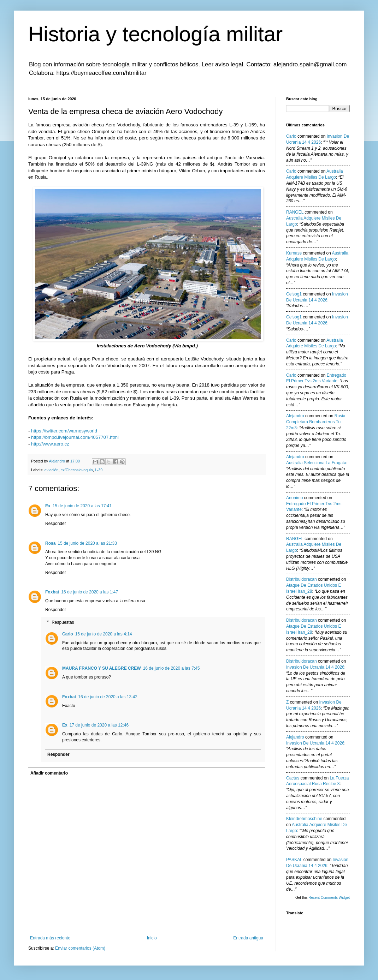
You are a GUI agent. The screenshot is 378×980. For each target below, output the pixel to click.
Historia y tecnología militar (155, 34)
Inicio (152, 938)
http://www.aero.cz (50, 444)
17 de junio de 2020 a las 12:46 (99, 725)
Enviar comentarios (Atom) (80, 948)
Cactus (293, 778)
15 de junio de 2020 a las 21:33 (87, 543)
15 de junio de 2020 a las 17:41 (82, 506)
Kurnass (294, 253)
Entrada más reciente (50, 938)
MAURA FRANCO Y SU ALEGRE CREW (102, 668)
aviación (52, 470)
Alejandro (295, 416)
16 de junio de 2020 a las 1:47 (90, 592)
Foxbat (52, 592)
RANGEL (295, 212)
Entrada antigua (248, 938)
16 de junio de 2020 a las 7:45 (172, 668)
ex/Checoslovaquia (76, 470)
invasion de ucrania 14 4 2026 (315, 667)
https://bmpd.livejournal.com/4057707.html (75, 437)
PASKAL (294, 860)
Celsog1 (294, 294)
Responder (56, 524)
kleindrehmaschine (304, 819)
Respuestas (63, 622)
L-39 (99, 470)
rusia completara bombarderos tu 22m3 (316, 422)
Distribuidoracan (302, 579)
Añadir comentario (49, 773)
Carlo (68, 634)
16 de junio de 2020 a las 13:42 (108, 697)
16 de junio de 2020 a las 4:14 (104, 634)
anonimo (294, 498)
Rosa (50, 543)
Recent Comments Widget (329, 898)
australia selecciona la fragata (316, 463)
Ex (48, 506)
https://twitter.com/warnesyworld (64, 431)
